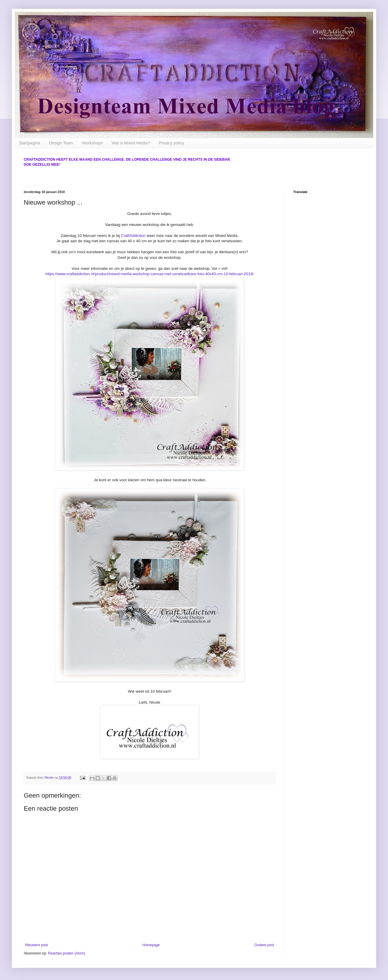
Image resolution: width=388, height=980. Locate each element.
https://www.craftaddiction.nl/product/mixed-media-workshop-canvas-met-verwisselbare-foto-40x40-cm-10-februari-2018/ (150, 274)
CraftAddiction (133, 236)
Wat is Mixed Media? (131, 143)
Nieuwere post (37, 945)
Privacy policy (171, 143)
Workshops (92, 143)
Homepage (151, 945)
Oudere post (264, 945)
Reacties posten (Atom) (66, 953)
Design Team (61, 143)
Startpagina (30, 143)
